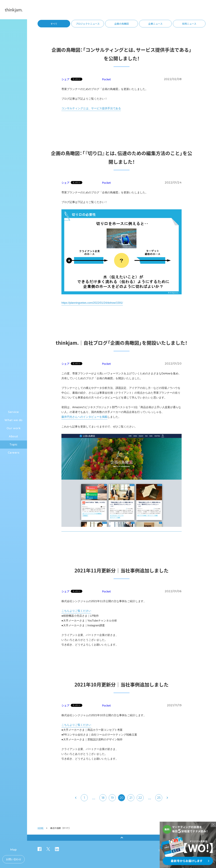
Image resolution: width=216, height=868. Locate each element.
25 (159, 798)
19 (112, 798)
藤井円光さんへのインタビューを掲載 (84, 417)
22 (140, 798)
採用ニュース (189, 24)
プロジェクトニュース (88, 24)
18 (103, 798)
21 (131, 798)
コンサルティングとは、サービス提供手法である (91, 108)
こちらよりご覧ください (76, 611)
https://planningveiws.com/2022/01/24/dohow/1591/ (92, 303)
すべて (54, 24)
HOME (41, 828)
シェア (65, 79)
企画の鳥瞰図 (122, 24)
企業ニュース (155, 24)
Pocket (106, 79)
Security (163, 850)
